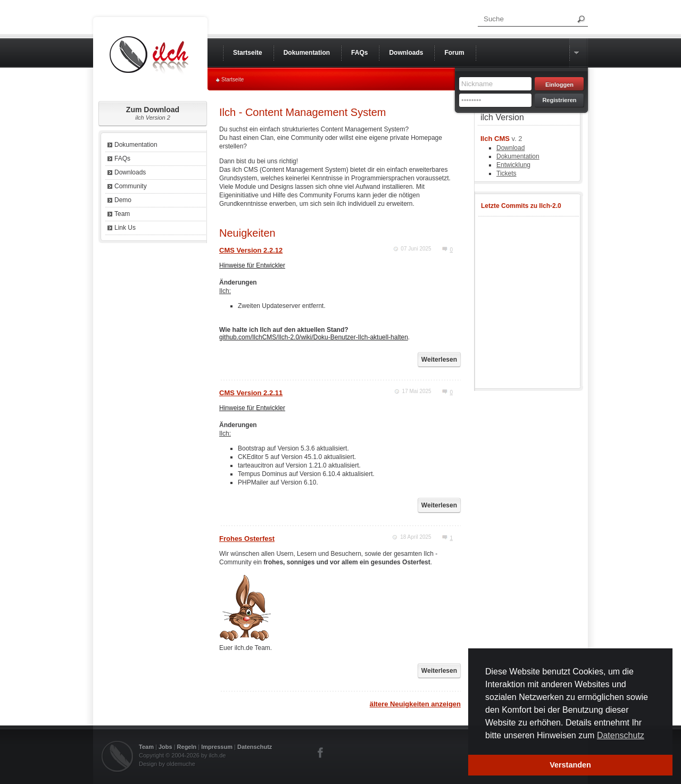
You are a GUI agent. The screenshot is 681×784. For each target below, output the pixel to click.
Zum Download (153, 113)
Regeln (187, 747)
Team (122, 214)
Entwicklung (513, 165)
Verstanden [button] (570, 765)
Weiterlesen (439, 360)
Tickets (506, 173)
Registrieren (559, 100)
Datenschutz (255, 747)
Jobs (165, 747)
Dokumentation (136, 145)
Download (510, 148)
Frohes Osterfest (247, 539)
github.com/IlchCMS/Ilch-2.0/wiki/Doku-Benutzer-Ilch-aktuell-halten (314, 337)
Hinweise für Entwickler (252, 265)
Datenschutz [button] (621, 735)
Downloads (130, 172)
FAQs (122, 159)
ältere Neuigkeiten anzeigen (415, 704)
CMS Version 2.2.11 (251, 393)
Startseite (232, 80)
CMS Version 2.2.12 (251, 250)
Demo (123, 200)
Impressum (217, 747)
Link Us (125, 228)
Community (131, 186)
